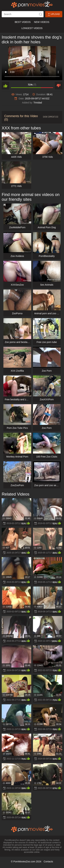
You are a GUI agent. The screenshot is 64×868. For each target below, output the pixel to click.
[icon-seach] (40, 14)
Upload (54, 14)
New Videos (42, 22)
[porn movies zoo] (32, 4)
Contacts (48, 862)
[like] (5, 86)
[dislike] (59, 86)
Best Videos (23, 22)
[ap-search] (23, 14)
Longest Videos (32, 28)
